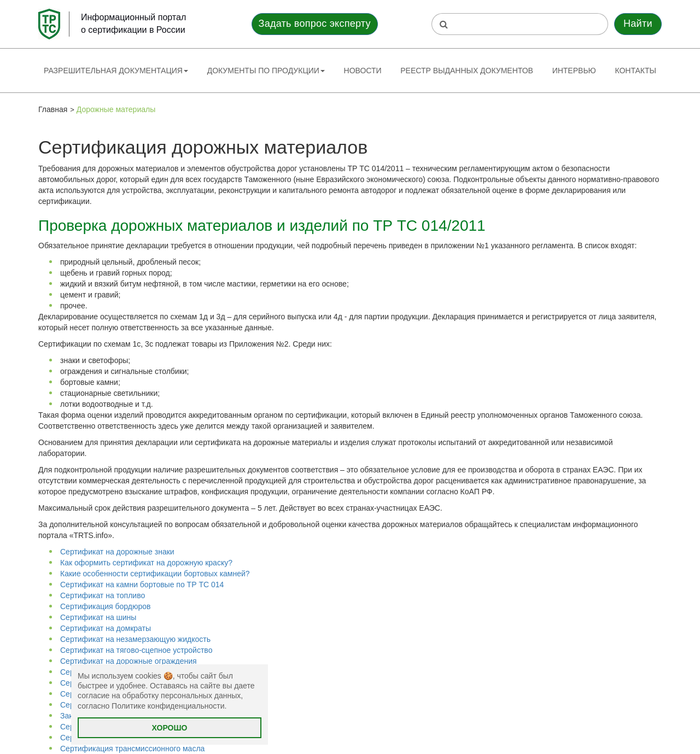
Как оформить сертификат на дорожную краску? (146, 563)
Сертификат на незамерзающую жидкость (135, 639)
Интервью (574, 71)
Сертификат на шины (98, 617)
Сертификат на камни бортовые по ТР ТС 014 (142, 585)
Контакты (635, 71)
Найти (638, 24)
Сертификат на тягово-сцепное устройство (136, 650)
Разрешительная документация (116, 71)
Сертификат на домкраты (106, 628)
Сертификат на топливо (103, 595)
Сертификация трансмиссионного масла (132, 749)
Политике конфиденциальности (168, 706)
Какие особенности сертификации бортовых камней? (155, 574)
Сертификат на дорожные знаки (117, 552)
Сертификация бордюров (105, 606)
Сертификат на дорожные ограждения (129, 661)
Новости (363, 71)
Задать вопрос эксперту (315, 24)
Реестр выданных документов (467, 71)
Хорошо (170, 728)
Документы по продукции (266, 71)
